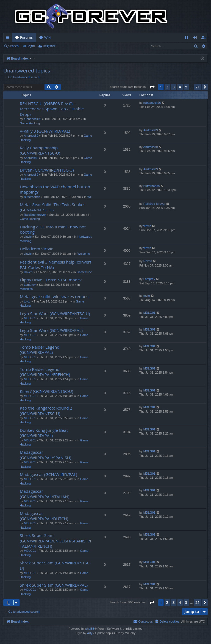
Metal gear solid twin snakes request (55, 296)
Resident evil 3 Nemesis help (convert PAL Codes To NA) (55, 264)
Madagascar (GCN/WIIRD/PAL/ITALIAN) (45, 494)
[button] (152, 87)
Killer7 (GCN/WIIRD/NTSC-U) (46, 391)
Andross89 (31, 136)
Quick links (9, 38)
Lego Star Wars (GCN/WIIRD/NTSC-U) (55, 313)
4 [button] (180, 87)
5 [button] (186, 87)
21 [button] (198, 87)
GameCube (84, 272)
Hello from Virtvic (36, 249)
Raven (28, 272)
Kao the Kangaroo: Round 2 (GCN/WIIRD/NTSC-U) (46, 411)
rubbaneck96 (33, 119)
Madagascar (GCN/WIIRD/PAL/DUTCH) (44, 516)
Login (31, 46)
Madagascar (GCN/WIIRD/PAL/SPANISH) (45, 455)
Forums (26, 37)
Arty (90, 633)
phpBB (90, 629)
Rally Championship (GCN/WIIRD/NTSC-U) (40, 150)
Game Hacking (30, 123)
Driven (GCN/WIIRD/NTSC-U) (47, 170)
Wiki (48, 37)
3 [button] (174, 87)
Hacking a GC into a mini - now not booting (53, 229)
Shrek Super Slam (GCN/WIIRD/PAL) (54, 585)
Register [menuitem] (205, 38)
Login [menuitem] (196, 38)
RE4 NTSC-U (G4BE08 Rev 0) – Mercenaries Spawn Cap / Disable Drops (52, 109)
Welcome (84, 254)
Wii (89, 197)
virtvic (28, 237)
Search (13, 46)
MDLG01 (30, 318)
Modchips (26, 289)
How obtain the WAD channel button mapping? (55, 189)
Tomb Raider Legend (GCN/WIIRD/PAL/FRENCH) (45, 372)
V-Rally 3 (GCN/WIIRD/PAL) (45, 131)
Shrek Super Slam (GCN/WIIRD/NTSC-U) (55, 565)
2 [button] (167, 87)
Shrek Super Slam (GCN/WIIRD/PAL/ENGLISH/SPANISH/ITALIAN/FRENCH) (55, 541)
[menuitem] (186, 37)
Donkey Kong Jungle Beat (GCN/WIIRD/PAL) (44, 433)
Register (49, 46)
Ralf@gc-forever (35, 215)
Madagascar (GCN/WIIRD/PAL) (48, 474)
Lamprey (30, 285)
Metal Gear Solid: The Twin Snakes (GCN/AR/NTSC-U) (53, 207)
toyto (27, 301)
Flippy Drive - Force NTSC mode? (51, 280)
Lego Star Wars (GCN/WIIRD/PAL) (51, 330)
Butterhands (32, 197)
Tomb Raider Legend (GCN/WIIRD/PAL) (40, 350)
